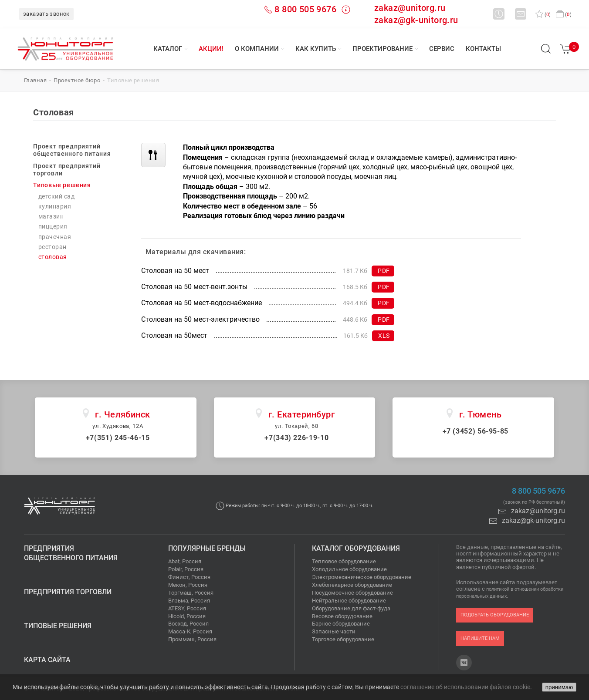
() (543, 15)
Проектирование (383, 49)
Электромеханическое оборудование (362, 577)
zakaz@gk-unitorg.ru (416, 20)
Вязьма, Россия (189, 601)
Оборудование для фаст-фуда (351, 608)
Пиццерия (53, 227)
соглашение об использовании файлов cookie (465, 687)
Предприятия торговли (68, 592)
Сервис (442, 49)
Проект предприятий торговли (67, 170)
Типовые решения (58, 626)
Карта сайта (47, 660)
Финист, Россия (189, 577)
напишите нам (480, 638)
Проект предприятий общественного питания (72, 150)
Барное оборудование (341, 624)
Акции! (211, 49)
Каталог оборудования (356, 548)
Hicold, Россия (187, 616)
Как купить (316, 49)
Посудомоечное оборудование (352, 593)
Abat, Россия (185, 561)
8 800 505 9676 (305, 9)
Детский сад (56, 197)
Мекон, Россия (188, 585)
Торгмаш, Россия (191, 593)
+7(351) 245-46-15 (118, 438)
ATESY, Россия (187, 608)
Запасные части (334, 631)
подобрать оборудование (495, 615)
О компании (257, 49)
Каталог (168, 49)
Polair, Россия (186, 569)
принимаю (559, 687)
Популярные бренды (207, 548)
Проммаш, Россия (192, 639)
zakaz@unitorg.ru (410, 8)
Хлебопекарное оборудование (352, 585)
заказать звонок (46, 14)
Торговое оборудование (343, 639)
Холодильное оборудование (349, 569)
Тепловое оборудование (344, 561)
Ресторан (52, 247)
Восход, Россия (188, 624)
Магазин (51, 217)
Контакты (483, 49)
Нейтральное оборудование (349, 601)
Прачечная (55, 237)
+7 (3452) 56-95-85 (476, 431)
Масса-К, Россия (190, 631)
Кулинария (55, 207)
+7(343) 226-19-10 (296, 438)
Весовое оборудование (342, 616)
